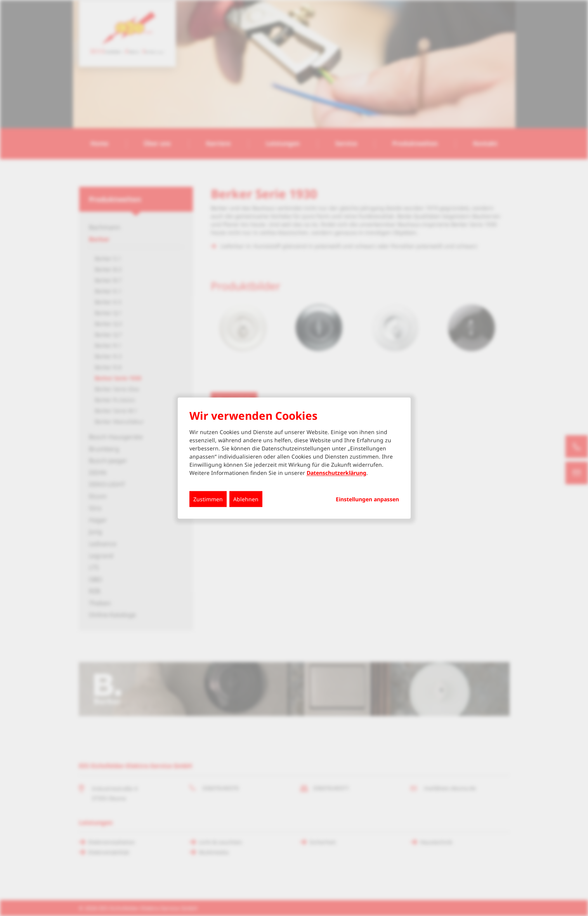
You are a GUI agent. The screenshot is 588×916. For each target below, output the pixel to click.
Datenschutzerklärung (336, 473)
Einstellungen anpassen (367, 499)
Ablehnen (246, 499)
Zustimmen (208, 499)
